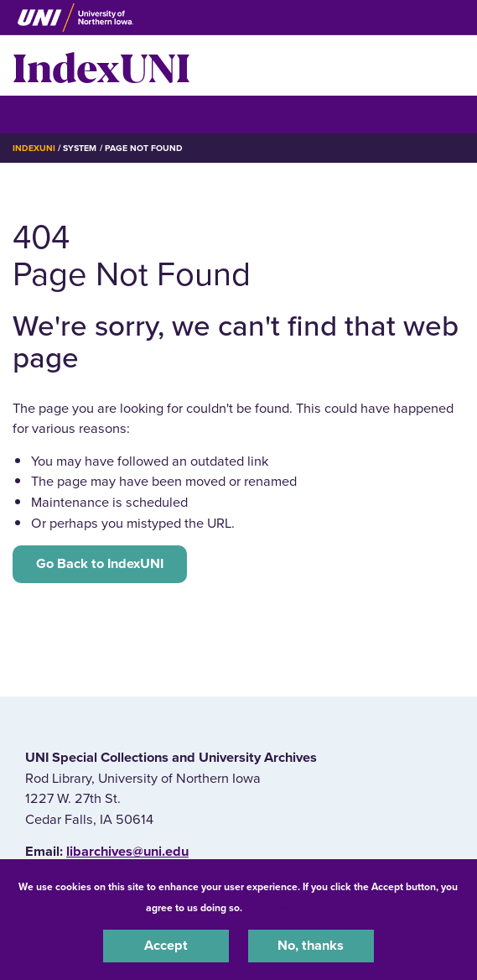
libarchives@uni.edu (127, 852)
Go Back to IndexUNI (100, 564)
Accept (166, 946)
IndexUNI (101, 65)
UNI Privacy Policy (289, 908)
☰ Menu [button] (42, 114)
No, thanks (311, 946)
